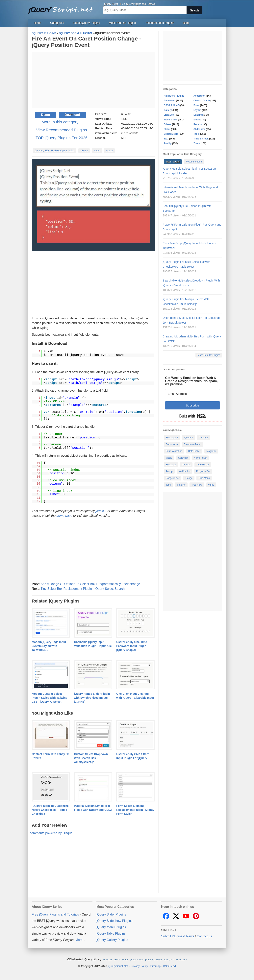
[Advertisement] (93, 80)
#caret (109, 151)
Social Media (171, 134)
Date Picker (194, 451)
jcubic (100, 511)
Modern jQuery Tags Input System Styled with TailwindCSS (49, 646)
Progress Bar (203, 471)
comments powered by (51, 833)
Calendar (183, 458)
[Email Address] (192, 394)
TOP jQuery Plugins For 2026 (62, 138)
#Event (84, 151)
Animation (170, 101)
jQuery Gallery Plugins (112, 940)
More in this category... (62, 122)
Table (196, 134)
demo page (64, 516)
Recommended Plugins (159, 23)
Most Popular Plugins (122, 23)
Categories (57, 23)
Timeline (181, 485)
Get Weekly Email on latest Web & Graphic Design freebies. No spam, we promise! (191, 381)
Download (72, 115)
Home (38, 23)
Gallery (168, 110)
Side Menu (204, 478)
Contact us (204, 936)
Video (211, 485)
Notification (184, 471)
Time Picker (203, 465)
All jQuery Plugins (174, 96)
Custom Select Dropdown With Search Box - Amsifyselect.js (91, 758)
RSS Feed (169, 966)
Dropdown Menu (192, 444)
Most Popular (173, 162)
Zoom (197, 143)
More (79, 940)
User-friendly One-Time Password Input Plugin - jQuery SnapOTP (132, 646)
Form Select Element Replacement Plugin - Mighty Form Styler (135, 810)
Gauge (189, 478)
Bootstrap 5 (172, 438)
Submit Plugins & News (178, 936)
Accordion (199, 96)
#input (97, 151)
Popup (169, 471)
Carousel (204, 438)
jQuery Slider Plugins (111, 914)
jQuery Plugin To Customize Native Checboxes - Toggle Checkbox (50, 810)
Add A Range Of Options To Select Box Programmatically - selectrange (90, 584)
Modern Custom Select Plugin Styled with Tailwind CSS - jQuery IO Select (50, 698)
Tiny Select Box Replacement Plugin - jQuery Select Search (83, 589)
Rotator (198, 124)
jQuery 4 (188, 438)
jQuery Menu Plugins (111, 927)
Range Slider (173, 478)
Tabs (168, 485)
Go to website (130, 133)
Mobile (197, 120)
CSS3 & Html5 (172, 105)
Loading (198, 115)
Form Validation (174, 451)
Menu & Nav (171, 120)
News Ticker (200, 458)
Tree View (197, 485)
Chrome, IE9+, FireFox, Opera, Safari (55, 151)
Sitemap (155, 966)
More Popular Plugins (209, 355)
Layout (197, 110)
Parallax (186, 465)
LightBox (169, 115)
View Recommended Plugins (61, 130)
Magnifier (211, 451)
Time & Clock (201, 139)
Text (166, 139)
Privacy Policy (139, 966)
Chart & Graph (202, 101)
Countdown (172, 444)
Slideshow (199, 129)
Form (196, 105)
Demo (45, 115)
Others (168, 124)
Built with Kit (193, 416)
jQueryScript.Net (118, 966)
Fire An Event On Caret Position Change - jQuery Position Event (86, 42)
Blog (186, 23)
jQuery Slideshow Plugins (114, 921)
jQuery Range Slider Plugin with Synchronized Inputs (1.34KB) (92, 698)
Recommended (194, 162)
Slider (167, 129)
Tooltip (168, 143)
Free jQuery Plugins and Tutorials (63, 8)
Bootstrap (171, 465)
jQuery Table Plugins (111, 933)
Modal (169, 458)
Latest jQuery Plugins (86, 23)
